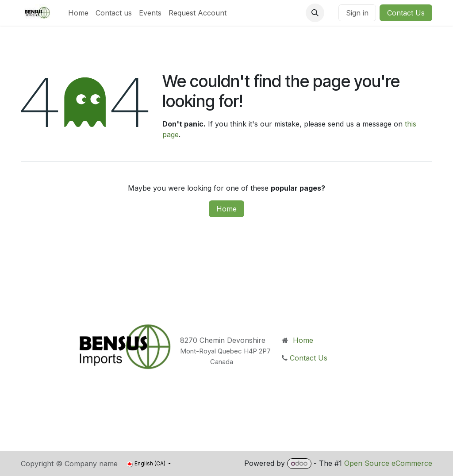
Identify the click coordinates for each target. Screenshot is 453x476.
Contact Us (406, 13)
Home (226, 209)
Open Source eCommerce (388, 463)
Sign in (357, 13)
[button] (315, 13)
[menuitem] (78, 13)
